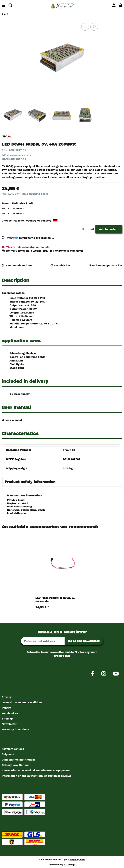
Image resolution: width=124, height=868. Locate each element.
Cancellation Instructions (19, 760)
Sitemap (7, 719)
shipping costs (38, 194)
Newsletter (9, 724)
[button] (114, 6)
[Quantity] (45, 229)
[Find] (10, 6)
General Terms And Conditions (22, 703)
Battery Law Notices (15, 765)
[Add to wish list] (94, 27)
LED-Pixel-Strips (105, 170)
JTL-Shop (69, 865)
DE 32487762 (72, 459)
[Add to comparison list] (85, 27)
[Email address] (43, 641)
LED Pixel (82, 170)
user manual (13, 420)
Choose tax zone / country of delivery (30, 221)
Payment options (13, 749)
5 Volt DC (69, 450)
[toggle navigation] (3, 6)
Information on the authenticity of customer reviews (37, 776)
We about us (10, 713)
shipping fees (77, 860)
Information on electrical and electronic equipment (36, 771)
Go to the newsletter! (84, 641)
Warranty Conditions (15, 730)
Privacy (7, 697)
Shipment (8, 754)
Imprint (7, 708)
